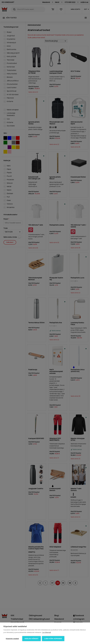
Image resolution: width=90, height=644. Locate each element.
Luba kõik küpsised (53, 639)
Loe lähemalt (46, 632)
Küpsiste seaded (12, 639)
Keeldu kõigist (32, 639)
